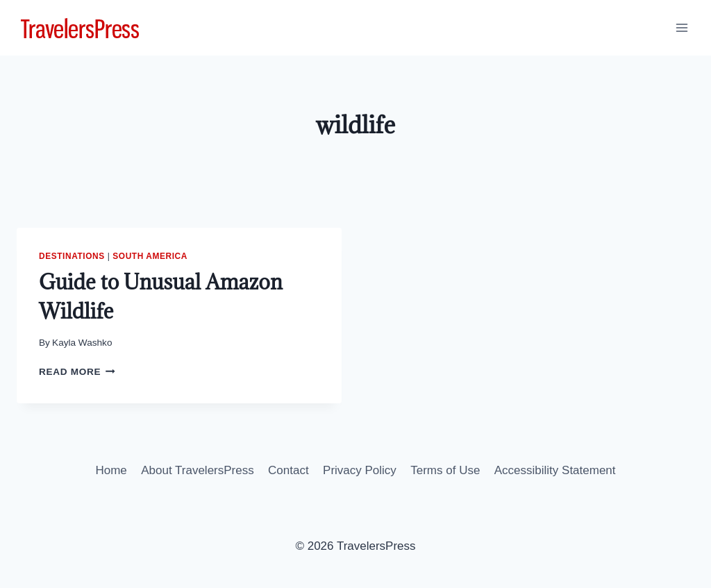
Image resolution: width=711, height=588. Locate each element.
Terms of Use (445, 470)
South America (150, 256)
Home (111, 470)
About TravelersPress (198, 470)
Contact (288, 470)
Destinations (72, 256)
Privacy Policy (360, 470)
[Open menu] (681, 27)
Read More (77, 372)
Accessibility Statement (555, 470)
